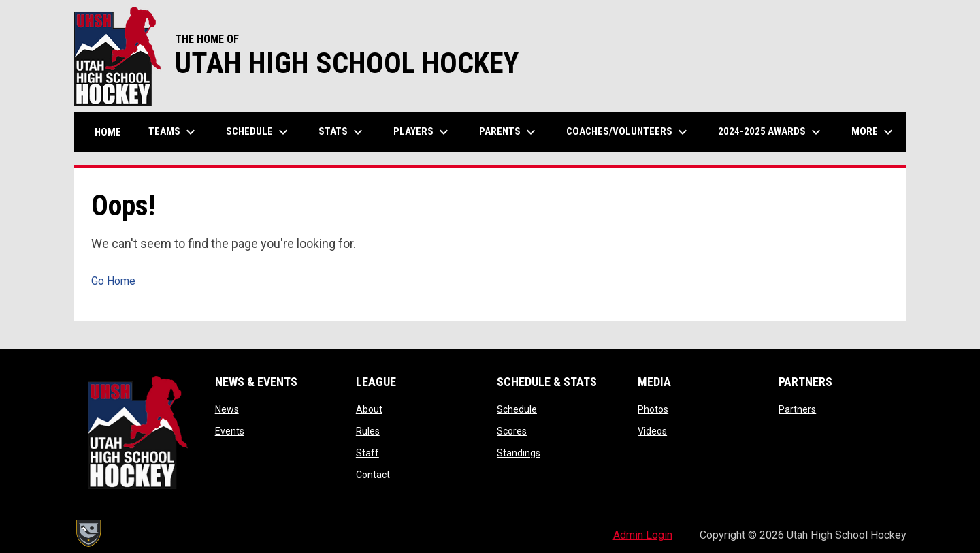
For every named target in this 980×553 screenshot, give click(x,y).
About (369, 409)
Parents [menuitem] (509, 132)
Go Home (113, 281)
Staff (367, 453)
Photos (653, 409)
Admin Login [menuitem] (643, 535)
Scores (512, 431)
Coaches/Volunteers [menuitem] (628, 132)
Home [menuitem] (108, 132)
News (227, 409)
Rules (368, 431)
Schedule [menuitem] (259, 132)
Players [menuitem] (423, 132)
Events (230, 431)
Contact (373, 475)
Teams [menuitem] (174, 132)
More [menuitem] (874, 132)
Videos (652, 431)
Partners (797, 409)
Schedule (517, 409)
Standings (519, 453)
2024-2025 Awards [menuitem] (771, 132)
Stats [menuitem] (342, 132)
